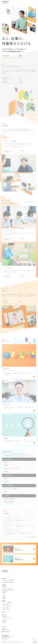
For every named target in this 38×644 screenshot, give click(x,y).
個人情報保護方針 (6, 635)
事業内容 (4, 601)
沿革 (4, 594)
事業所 (4, 596)
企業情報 (4, 585)
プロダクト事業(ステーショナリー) (6, 609)
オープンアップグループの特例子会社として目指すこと (8, 589)
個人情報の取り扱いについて (8, 637)
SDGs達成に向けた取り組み (8, 582)
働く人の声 (5, 620)
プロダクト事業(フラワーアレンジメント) (8, 605)
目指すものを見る (6, 56)
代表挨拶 (4, 587)
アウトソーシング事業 (7, 603)
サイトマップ (5, 640)
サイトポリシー (5, 638)
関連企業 (4, 598)
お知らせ (4, 627)
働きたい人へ (5, 615)
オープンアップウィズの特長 (8, 580)
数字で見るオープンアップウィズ (7, 617)
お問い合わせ (5, 629)
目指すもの (4, 579)
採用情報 (4, 622)
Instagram (6, 632)
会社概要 (4, 592)
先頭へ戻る (35, 642)
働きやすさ (4, 612)
